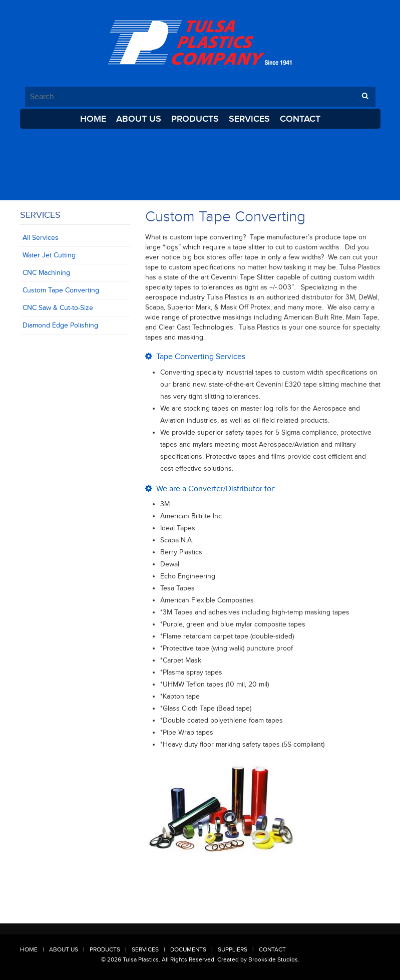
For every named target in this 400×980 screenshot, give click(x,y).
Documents (188, 949)
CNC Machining (46, 273)
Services (249, 119)
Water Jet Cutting (49, 255)
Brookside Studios (273, 959)
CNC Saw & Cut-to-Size (58, 308)
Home (93, 119)
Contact (300, 119)
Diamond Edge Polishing (60, 325)
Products (195, 119)
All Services (41, 238)
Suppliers (233, 949)
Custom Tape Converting (61, 290)
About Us (139, 119)
